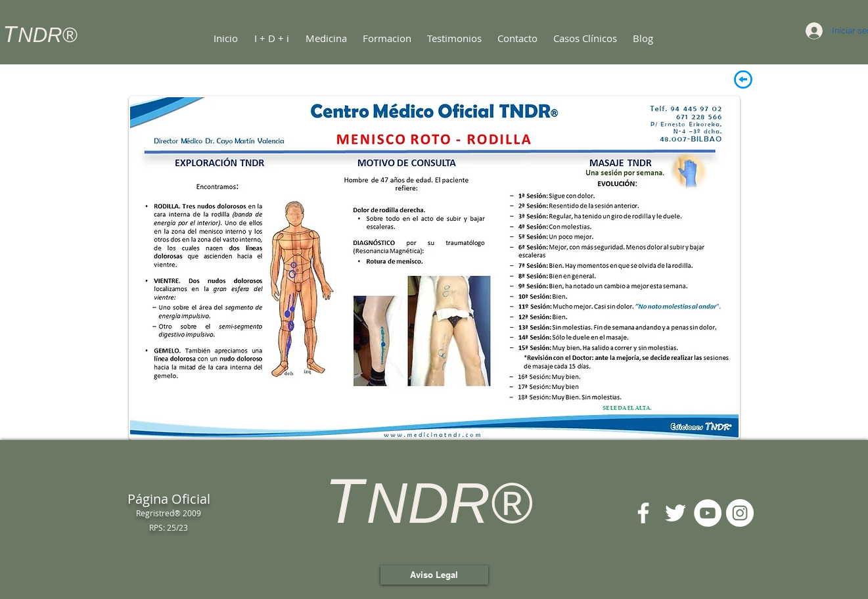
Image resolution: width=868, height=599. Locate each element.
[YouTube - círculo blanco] (708, 513)
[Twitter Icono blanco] (675, 513)
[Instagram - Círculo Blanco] (740, 513)
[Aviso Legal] (434, 575)
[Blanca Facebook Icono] (643, 513)
